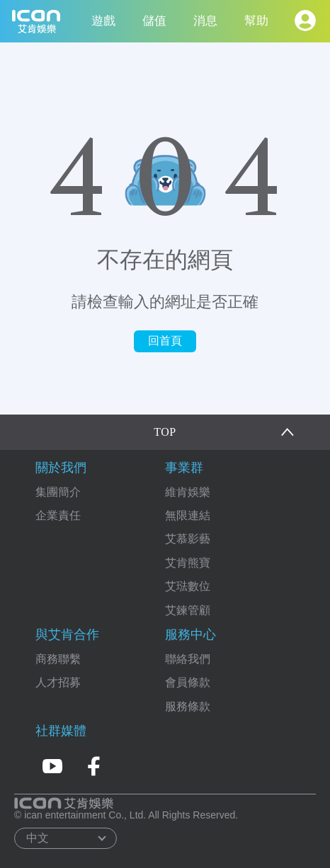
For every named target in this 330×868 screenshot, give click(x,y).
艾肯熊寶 (188, 563)
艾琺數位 (188, 586)
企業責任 (58, 515)
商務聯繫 (58, 659)
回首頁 (165, 341)
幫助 (256, 21)
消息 (205, 21)
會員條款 (188, 682)
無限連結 (188, 515)
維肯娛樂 (188, 492)
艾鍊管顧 (188, 610)
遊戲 (103, 21)
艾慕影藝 (188, 539)
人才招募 (58, 682)
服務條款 (188, 706)
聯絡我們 (188, 659)
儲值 (154, 21)
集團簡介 (58, 492)
